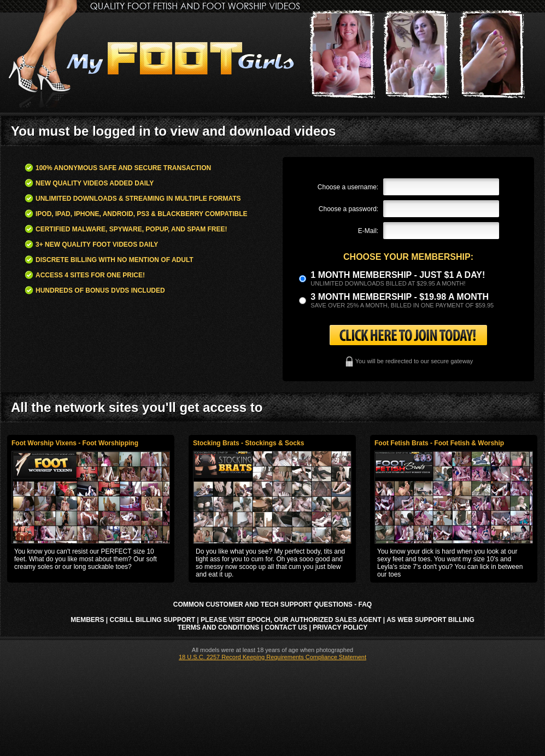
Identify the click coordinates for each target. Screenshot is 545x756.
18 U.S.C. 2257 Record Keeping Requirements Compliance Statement (272, 657)
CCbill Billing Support (153, 620)
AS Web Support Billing (430, 620)
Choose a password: (348, 209)
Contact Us (286, 627)
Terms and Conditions (219, 627)
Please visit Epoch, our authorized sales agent (291, 620)
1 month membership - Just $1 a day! (398, 275)
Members (87, 620)
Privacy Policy (340, 627)
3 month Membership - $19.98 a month (400, 297)
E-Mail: (368, 231)
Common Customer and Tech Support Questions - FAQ (272, 604)
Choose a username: (348, 187)
